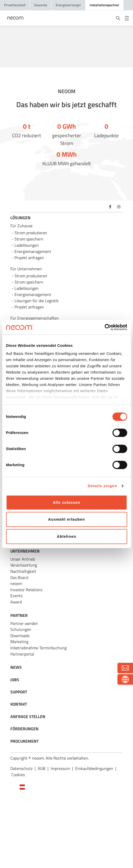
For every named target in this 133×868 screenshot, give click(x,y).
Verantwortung (24, 565)
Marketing (19, 642)
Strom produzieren (31, 233)
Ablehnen (67, 536)
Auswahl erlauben (66, 519)
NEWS (16, 667)
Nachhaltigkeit (23, 571)
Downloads (20, 636)
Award (16, 602)
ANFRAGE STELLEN (28, 717)
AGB (42, 768)
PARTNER (19, 615)
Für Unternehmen (26, 269)
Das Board (19, 577)
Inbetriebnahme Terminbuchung (38, 648)
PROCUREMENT (24, 741)
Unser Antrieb (23, 559)
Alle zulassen (66, 502)
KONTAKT (19, 704)
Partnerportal (22, 654)
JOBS (15, 680)
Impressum (60, 768)
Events (16, 596)
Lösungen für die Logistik (37, 301)
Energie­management (33, 294)
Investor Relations (26, 590)
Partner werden (24, 623)
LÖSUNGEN (20, 218)
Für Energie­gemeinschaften (35, 318)
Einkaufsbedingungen (94, 768)
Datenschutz (21, 768)
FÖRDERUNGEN (24, 729)
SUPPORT (19, 692)
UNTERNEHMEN (25, 551)
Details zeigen (103, 486)
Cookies (18, 775)
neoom (16, 583)
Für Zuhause (21, 226)
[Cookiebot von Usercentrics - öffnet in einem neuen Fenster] (104, 327)
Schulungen (21, 629)
